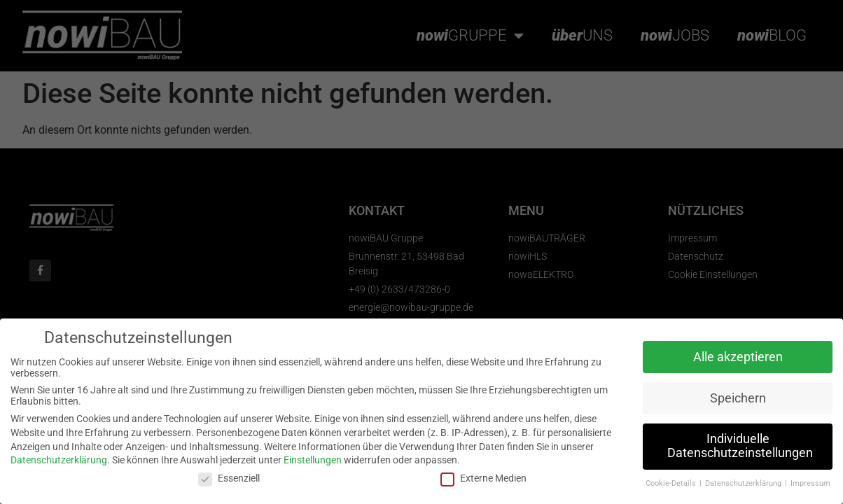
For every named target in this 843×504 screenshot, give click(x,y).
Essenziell (229, 478)
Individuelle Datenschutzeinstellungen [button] (740, 446)
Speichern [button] (738, 398)
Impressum (810, 483)
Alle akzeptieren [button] (738, 357)
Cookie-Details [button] (672, 483)
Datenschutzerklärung (59, 460)
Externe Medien (483, 478)
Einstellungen (313, 460)
